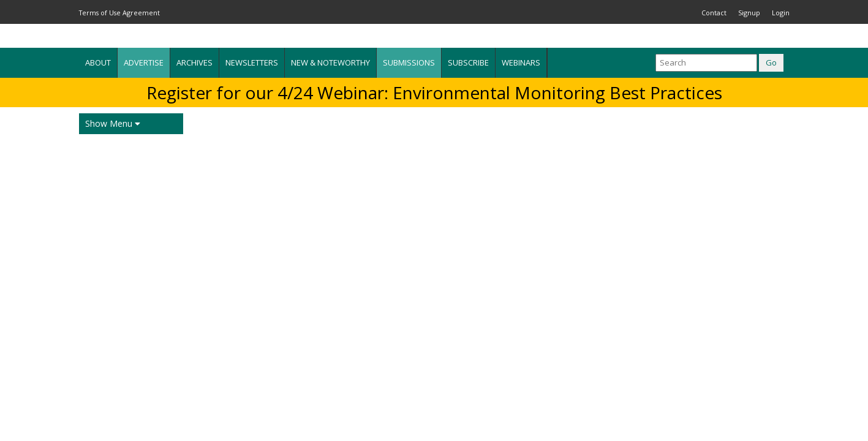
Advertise (144, 62)
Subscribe (468, 62)
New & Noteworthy (330, 62)
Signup (749, 13)
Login (781, 13)
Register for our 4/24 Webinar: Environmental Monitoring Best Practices (434, 92)
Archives (194, 62)
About (98, 62)
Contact (714, 13)
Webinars (521, 62)
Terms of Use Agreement (121, 13)
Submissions (409, 62)
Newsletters (252, 62)
